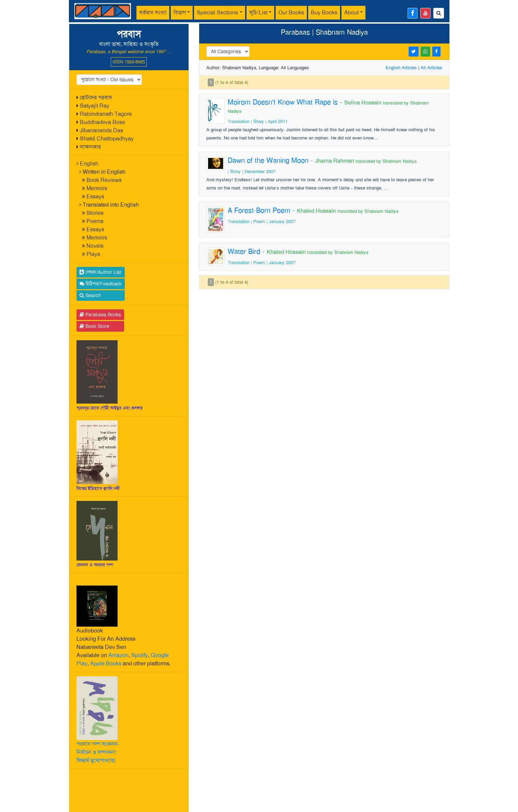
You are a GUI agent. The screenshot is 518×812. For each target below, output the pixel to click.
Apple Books (106, 663)
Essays (95, 196)
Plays (93, 254)
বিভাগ (180, 13)
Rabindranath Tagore (106, 114)
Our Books (291, 13)
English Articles (401, 68)
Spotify (140, 655)
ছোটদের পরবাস (96, 97)
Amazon (118, 655)
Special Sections (217, 13)
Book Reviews (104, 180)
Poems (95, 221)
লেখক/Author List (100, 272)
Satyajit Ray (95, 106)
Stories (95, 213)
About (351, 13)
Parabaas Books (100, 315)
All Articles (431, 68)
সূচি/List (258, 13)
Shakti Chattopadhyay (107, 139)
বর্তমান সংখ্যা (153, 13)
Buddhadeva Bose (103, 122)
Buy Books (324, 13)
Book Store (94, 326)
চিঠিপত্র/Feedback (101, 284)
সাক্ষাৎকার (90, 147)
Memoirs (97, 188)
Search (90, 295)
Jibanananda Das (101, 130)
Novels (95, 246)
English (89, 164)
